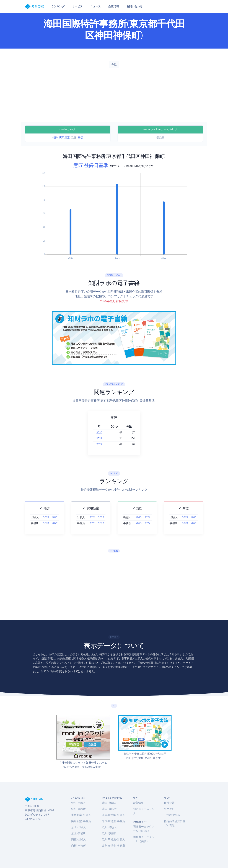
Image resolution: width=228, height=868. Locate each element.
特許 (55, 138)
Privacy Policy (172, 815)
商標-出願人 (78, 839)
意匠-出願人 (78, 827)
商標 (80, 138)
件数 (114, 64)
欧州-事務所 (109, 833)
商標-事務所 (78, 846)
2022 (104, 444)
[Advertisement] (114, 95)
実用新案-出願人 (81, 815)
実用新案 (64, 138)
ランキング (58, 6)
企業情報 (114, 6)
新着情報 (138, 803)
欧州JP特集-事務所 (114, 846)
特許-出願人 (78, 803)
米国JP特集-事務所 (114, 821)
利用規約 (169, 809)
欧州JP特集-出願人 (114, 839)
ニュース (95, 6)
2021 (104, 438)
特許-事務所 (78, 809)
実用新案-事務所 (81, 821)
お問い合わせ (134, 6)
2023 (46, 524)
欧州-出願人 (109, 827)
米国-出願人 (109, 803)
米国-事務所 (109, 809)
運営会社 (169, 803)
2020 (104, 433)
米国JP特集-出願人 (114, 815)
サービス (77, 6)
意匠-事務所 (78, 833)
